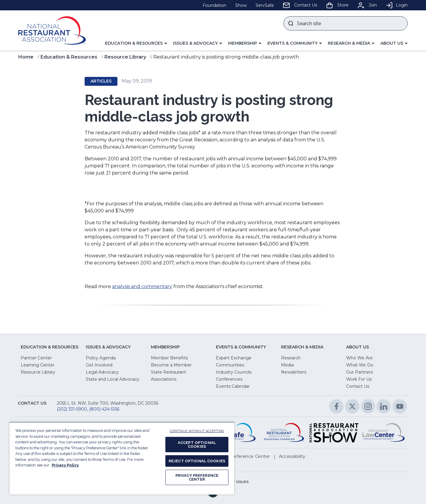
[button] (136, 43)
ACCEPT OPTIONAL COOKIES (197, 445)
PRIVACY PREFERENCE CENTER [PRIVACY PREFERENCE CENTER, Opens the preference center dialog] (197, 477)
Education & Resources (69, 57)
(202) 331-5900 (72, 409)
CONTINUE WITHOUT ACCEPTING (197, 431)
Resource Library (125, 57)
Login (397, 5)
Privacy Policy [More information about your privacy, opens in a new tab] (65, 465)
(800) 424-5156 (104, 409)
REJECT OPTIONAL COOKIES (197, 461)
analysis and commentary (142, 286)
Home (26, 57)
